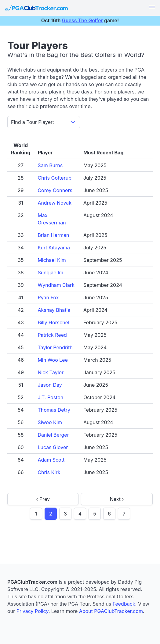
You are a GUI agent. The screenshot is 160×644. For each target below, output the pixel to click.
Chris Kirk (49, 472)
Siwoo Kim (50, 422)
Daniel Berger (53, 435)
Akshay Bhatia (54, 310)
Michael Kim (52, 260)
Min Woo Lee (53, 360)
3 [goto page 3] (65, 514)
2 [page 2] (51, 514)
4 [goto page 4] (80, 514)
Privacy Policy (33, 611)
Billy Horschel (53, 322)
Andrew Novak (55, 203)
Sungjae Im (50, 273)
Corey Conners (55, 190)
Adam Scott (51, 460)
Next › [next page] (117, 499)
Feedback (124, 604)
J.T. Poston (50, 397)
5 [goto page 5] (95, 514)
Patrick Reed (52, 335)
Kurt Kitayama (54, 248)
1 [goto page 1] (36, 514)
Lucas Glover (53, 447)
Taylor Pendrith (55, 347)
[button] (152, 8)
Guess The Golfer (82, 20)
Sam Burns (50, 165)
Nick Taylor (51, 372)
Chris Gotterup (55, 178)
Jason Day (50, 385)
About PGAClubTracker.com (111, 611)
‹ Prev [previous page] (43, 499)
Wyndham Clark (56, 285)
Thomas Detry (54, 410)
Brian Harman (53, 235)
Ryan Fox (48, 297)
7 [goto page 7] (124, 514)
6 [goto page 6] (109, 514)
